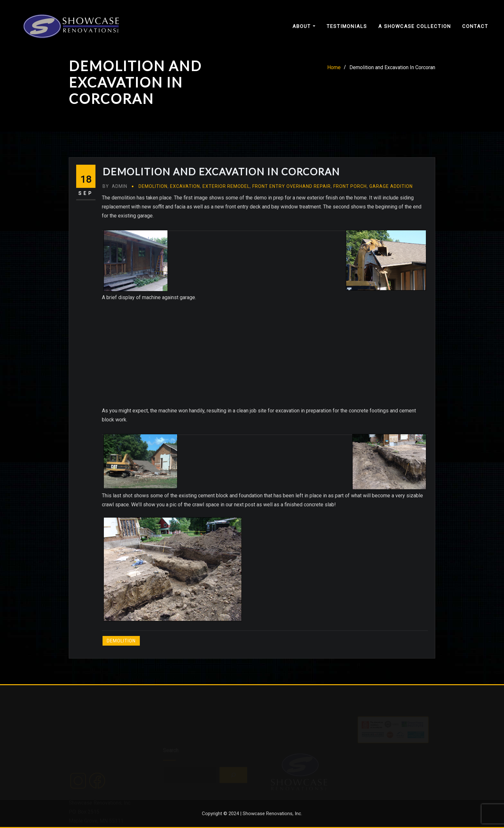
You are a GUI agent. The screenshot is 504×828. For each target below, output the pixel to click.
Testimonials (347, 26)
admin (115, 186)
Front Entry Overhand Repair (292, 186)
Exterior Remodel (226, 186)
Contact (475, 26)
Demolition (153, 186)
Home (334, 67)
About (304, 26)
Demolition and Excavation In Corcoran (392, 67)
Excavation (185, 186)
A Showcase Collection (415, 26)
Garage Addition (391, 186)
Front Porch (350, 186)
